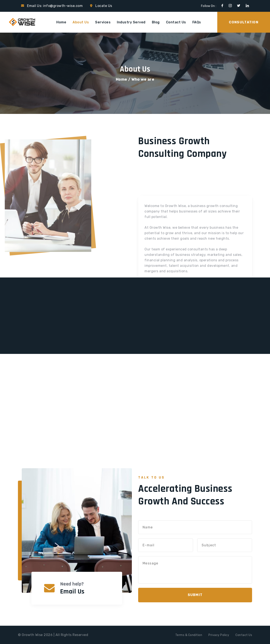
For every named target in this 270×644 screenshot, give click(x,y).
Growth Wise (32, 635)
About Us (81, 22)
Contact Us (176, 22)
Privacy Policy (219, 635)
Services (103, 22)
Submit (195, 595)
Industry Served (131, 22)
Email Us (72, 591)
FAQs (197, 22)
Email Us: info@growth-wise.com (55, 6)
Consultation (244, 22)
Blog (156, 22)
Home (61, 22)
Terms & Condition (189, 635)
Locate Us (104, 6)
